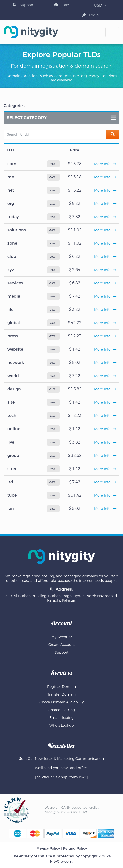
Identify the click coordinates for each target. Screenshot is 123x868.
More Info (105, 164)
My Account (62, 637)
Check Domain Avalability (61, 702)
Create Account (62, 645)
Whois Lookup (61, 725)
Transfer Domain (61, 694)
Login (90, 15)
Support (23, 5)
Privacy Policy (48, 848)
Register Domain (61, 687)
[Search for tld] (55, 134)
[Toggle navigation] (112, 32)
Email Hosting (61, 718)
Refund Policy (75, 848)
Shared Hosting (62, 710)
